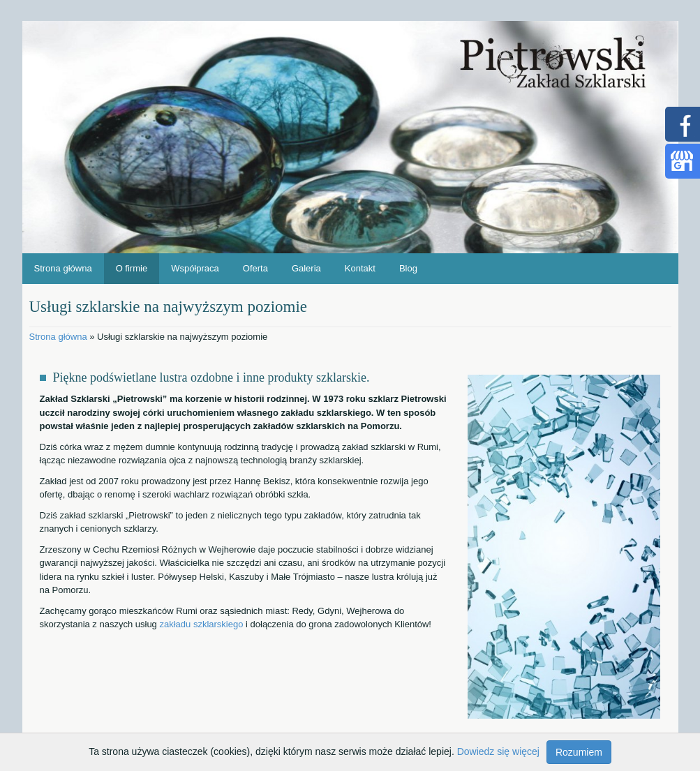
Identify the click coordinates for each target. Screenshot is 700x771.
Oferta (255, 268)
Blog (408, 268)
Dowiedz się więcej (498, 751)
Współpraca (195, 268)
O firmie (132, 268)
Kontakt (360, 268)
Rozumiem (579, 752)
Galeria (306, 268)
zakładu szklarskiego (201, 624)
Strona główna (63, 268)
